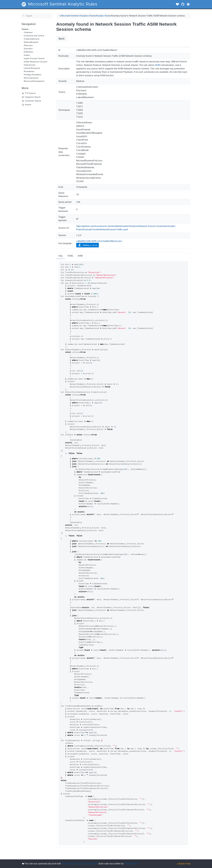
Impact (27, 55)
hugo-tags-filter (90, 864)
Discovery (28, 45)
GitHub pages (68, 864)
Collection (28, 32)
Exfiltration (29, 52)
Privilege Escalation (33, 75)
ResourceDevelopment (34, 81)
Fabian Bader (131, 864)
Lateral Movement (32, 68)
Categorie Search (33, 97)
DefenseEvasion (31, 42)
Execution (28, 49)
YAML (70, 256)
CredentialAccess (32, 39)
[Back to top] (183, 864)
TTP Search (30, 93)
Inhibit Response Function (35, 62)
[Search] (37, 16)
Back (62, 39)
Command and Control (34, 36)
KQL (61, 256)
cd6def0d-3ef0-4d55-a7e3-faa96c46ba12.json (99, 241)
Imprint (28, 105)
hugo (79, 864)
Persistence (29, 71)
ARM (80, 256)
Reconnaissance (31, 78)
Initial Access (30, 65)
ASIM (157, 65)
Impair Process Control (34, 58)
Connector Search (33, 101)
